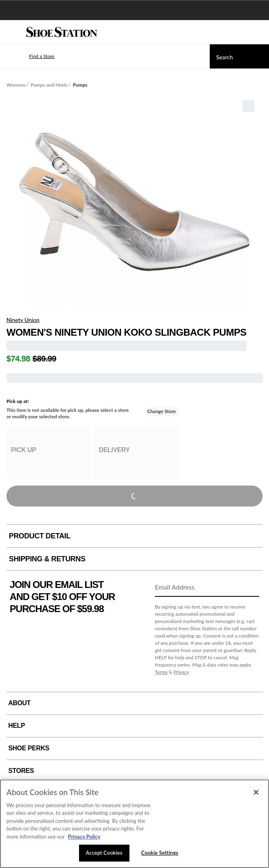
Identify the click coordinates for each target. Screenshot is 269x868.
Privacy (181, 672)
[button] (30, 56)
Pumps (80, 85)
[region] (134, 824)
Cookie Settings (160, 853)
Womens (16, 85)
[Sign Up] (250, 588)
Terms (161, 672)
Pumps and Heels (49, 85)
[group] (49, 452)
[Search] (239, 56)
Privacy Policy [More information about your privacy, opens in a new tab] (84, 837)
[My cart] (259, 32)
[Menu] (12, 32)
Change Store (162, 411)
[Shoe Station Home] (62, 32)
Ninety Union (23, 320)
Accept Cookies (104, 853)
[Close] (256, 792)
